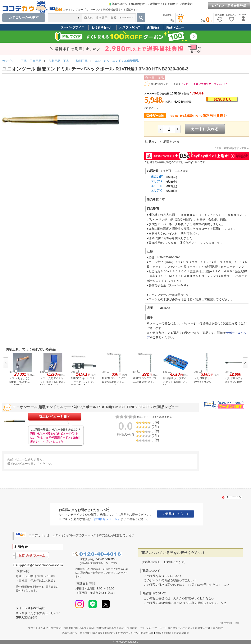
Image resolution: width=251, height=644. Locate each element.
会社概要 (56, 628)
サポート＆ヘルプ (38, 628)
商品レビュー (175, 27)
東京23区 (157, 177)
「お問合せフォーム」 (106, 519)
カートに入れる (205, 129)
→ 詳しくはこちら (53, 441)
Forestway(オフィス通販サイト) (147, 4)
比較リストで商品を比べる (164, 142)
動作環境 (218, 628)
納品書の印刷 (182, 633)
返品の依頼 (147, 633)
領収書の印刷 (164, 633)
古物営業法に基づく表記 (110, 628)
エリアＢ (157, 186)
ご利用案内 (186, 4)
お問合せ (173, 4)
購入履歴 (97, 633)
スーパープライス (73, 27)
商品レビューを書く (55, 417)
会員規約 (132, 628)
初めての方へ (118, 4)
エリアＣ (157, 190)
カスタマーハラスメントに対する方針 (189, 628)
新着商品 (153, 27)
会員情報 (85, 633)
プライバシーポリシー (152, 628)
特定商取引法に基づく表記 (79, 628)
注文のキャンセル (128, 633)
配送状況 (110, 633)
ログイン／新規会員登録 (229, 6)
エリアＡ (157, 181)
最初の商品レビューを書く (166, 84)
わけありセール (102, 27)
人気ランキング (130, 27)
